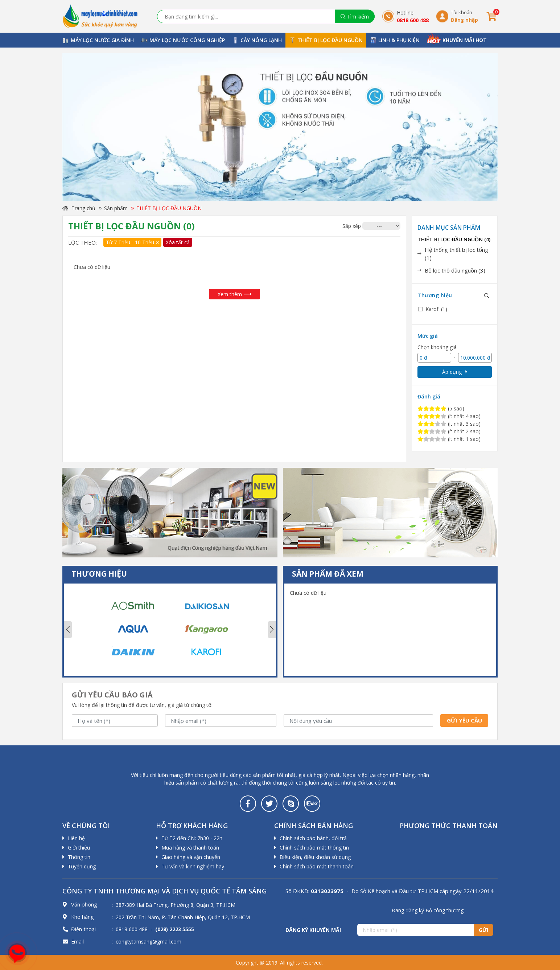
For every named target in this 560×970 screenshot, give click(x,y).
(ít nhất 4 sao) (449, 416)
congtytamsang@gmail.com (149, 942)
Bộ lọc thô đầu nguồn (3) (455, 270)
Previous (68, 630)
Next (272, 630)
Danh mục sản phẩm (449, 228)
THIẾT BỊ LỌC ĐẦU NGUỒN (169, 208)
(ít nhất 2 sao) (449, 431)
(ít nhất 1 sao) (449, 439)
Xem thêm (234, 294)
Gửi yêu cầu (464, 720)
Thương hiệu (435, 295)
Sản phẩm (116, 208)
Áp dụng (455, 372)
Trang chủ (79, 208)
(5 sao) (441, 408)
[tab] (455, 254)
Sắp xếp (352, 226)
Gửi (483, 930)
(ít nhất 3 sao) (449, 424)
